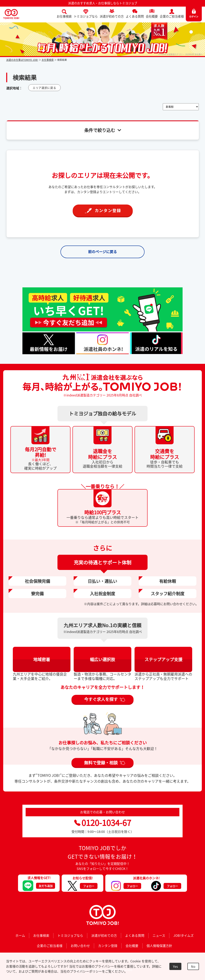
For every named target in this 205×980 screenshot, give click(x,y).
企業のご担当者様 (172, 16)
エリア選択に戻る (44, 88)
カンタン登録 (108, 946)
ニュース (159, 935)
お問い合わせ (80, 946)
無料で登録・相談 (101, 762)
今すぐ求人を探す (101, 699)
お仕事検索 (64, 16)
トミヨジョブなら (86, 16)
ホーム (20, 935)
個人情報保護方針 (159, 946)
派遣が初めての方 (112, 16)
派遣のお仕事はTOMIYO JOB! (22, 60)
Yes (175, 966)
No (193, 966)
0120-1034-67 (103, 823)
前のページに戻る (102, 252)
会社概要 (152, 16)
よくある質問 (135, 16)
